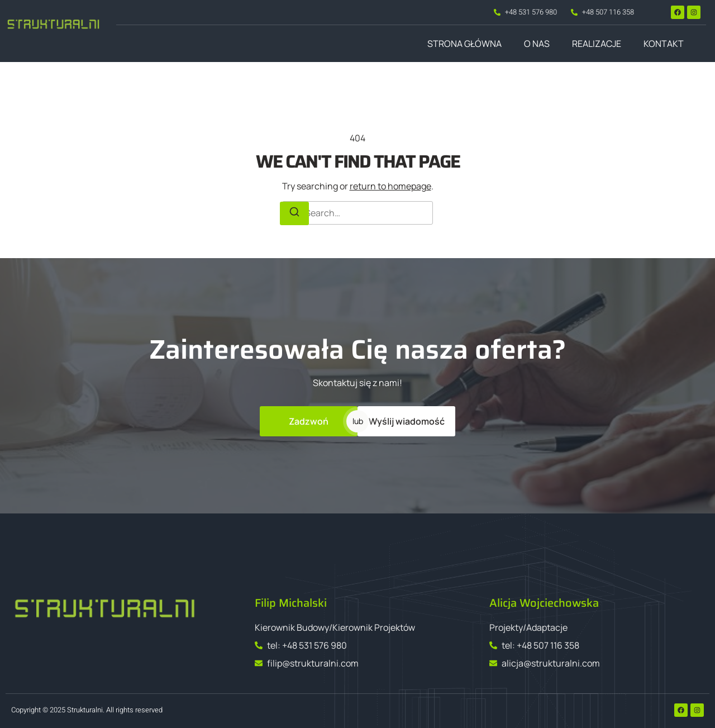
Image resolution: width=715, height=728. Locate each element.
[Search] (294, 213)
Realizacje (597, 44)
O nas (537, 44)
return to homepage (390, 186)
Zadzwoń (309, 421)
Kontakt (664, 44)
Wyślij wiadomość (407, 421)
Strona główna (464, 44)
